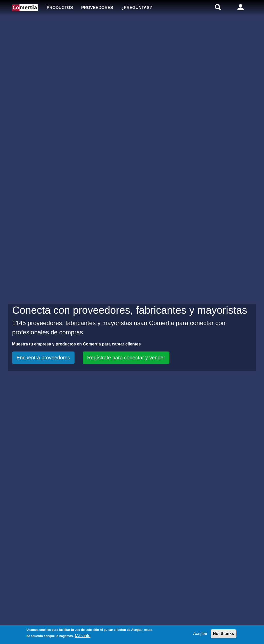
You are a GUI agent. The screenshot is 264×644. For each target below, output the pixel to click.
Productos (60, 8)
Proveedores (97, 8)
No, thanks (224, 634)
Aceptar (200, 634)
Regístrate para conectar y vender (126, 358)
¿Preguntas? (137, 8)
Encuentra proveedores (43, 358)
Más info (82, 636)
